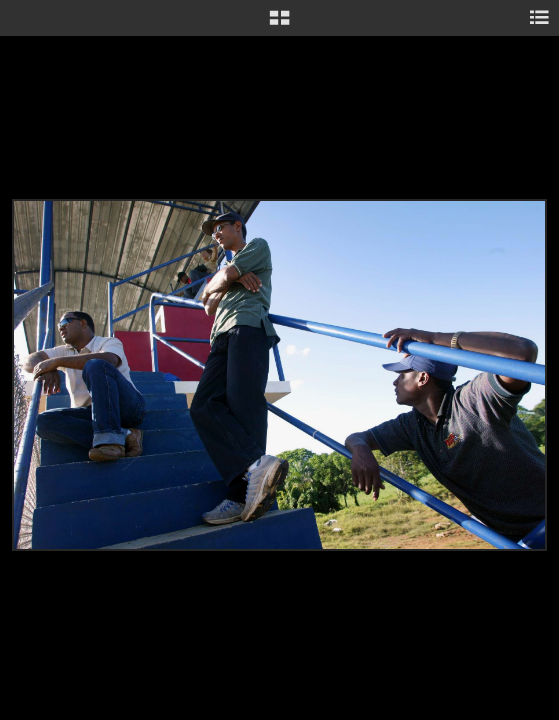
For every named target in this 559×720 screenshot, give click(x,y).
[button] (279, 25)
